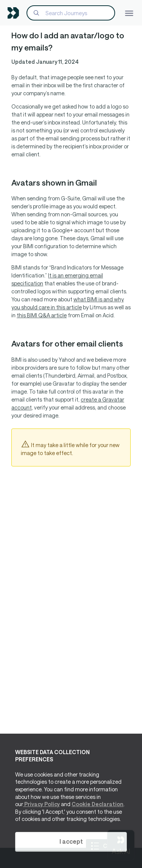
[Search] (71, 13)
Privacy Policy (41, 804)
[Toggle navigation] (129, 13)
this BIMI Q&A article (42, 315)
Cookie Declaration (98, 804)
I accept (71, 841)
